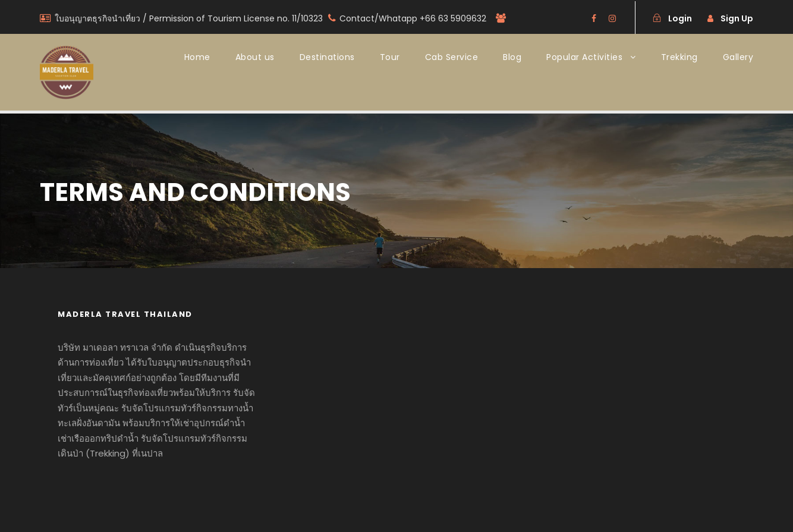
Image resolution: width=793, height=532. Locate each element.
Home (197, 57)
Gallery (738, 57)
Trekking (679, 57)
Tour (390, 57)
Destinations (327, 57)
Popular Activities (584, 57)
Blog (512, 57)
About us (255, 57)
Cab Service (452, 57)
